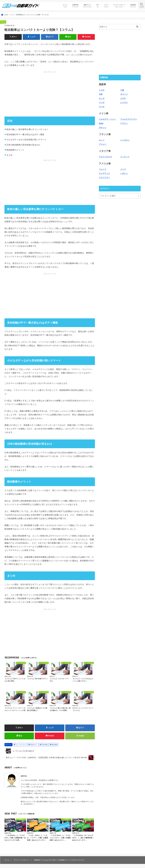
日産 (101, 94)
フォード (103, 169)
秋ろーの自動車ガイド (61, 860)
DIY (98, 6)
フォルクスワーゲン (129, 119)
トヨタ (102, 90)
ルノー (102, 140)
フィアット (125, 157)
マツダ (102, 102)
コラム (106, 6)
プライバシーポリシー (22, 860)
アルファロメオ (105, 157)
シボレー (124, 173)
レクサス (124, 102)
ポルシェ (103, 127)
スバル (102, 107)
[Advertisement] (50, 94)
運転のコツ (87, 6)
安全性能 (45, 745)
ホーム (65, 6)
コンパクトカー (21, 745)
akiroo (24, 776)
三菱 (122, 90)
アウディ (124, 123)
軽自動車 (55, 745)
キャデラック (104, 173)
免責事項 (37, 860)
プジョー (103, 144)
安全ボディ (34, 745)
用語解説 (133, 6)
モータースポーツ (119, 6)
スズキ (123, 98)
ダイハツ (124, 94)
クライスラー (104, 177)
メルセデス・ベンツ (107, 119)
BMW (101, 123)
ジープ (123, 169)
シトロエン (125, 140)
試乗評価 (75, 6)
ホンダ (102, 98)
